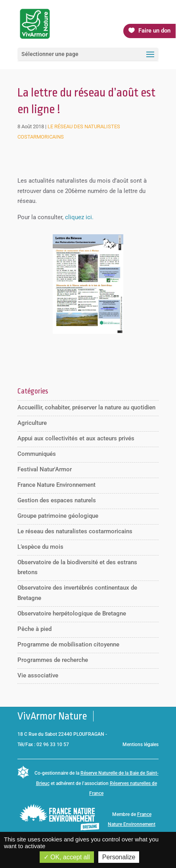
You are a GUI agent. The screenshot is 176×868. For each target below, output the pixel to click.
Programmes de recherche (53, 660)
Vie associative (38, 675)
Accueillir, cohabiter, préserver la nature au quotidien (86, 407)
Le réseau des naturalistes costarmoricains (75, 531)
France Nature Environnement (56, 485)
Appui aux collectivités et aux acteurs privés (76, 438)
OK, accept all (67, 857)
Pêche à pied (34, 629)
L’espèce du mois (40, 547)
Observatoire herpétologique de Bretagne (72, 613)
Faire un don (154, 31)
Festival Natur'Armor (45, 469)
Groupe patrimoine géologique (58, 516)
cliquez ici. (79, 217)
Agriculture (32, 423)
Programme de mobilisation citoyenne (68, 644)
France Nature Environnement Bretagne (132, 825)
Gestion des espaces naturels (57, 500)
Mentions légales (141, 745)
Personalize (119, 857)
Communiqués (37, 454)
